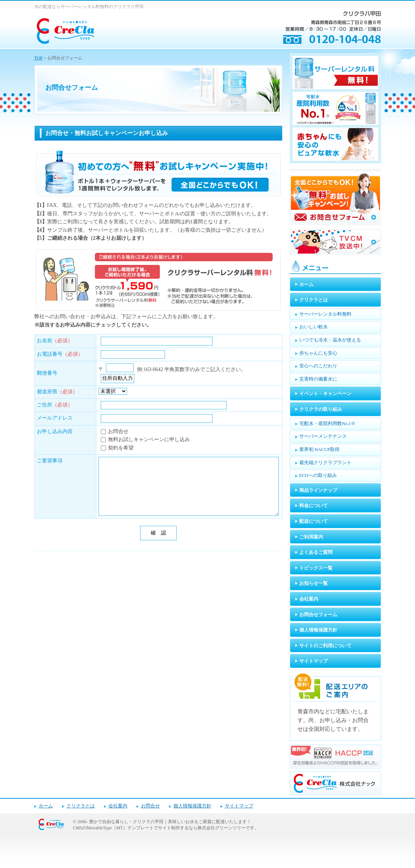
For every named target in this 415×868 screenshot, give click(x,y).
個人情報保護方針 (192, 806)
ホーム (46, 806)
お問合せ (150, 806)
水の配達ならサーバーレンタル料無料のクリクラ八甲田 (89, 7)
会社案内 (118, 806)
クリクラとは (81, 806)
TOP (39, 58)
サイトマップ (239, 806)
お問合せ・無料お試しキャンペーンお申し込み (107, 133)
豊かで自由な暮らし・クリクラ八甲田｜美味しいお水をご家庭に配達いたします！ (170, 822)
